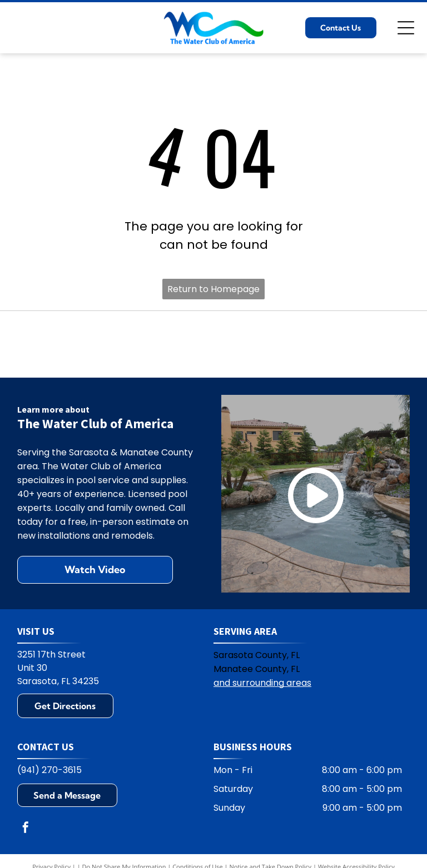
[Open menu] (406, 28)
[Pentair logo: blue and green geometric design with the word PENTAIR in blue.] (213, 344)
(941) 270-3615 (49, 770)
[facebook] (26, 829)
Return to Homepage (213, 289)
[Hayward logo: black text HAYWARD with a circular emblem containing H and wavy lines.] (51, 344)
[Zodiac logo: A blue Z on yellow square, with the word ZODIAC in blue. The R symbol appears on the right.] (376, 344)
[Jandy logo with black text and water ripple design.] (295, 344)
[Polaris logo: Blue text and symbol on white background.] (132, 344)
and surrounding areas (262, 683)
